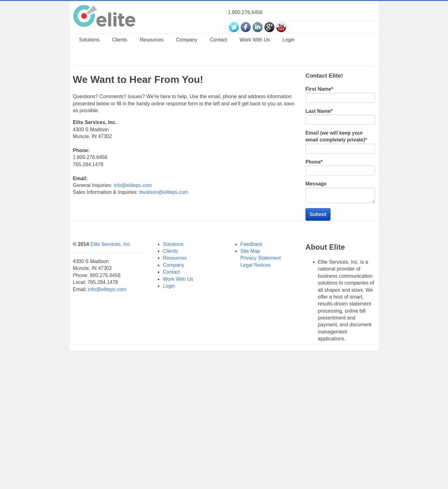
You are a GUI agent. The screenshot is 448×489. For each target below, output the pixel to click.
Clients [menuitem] (120, 89)
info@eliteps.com (133, 273)
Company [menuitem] (187, 89)
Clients (170, 380)
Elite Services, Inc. (111, 373)
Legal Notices (255, 394)
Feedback (251, 373)
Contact (171, 401)
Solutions (173, 373)
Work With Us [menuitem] (255, 89)
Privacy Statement (261, 387)
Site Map (250, 380)
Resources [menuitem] (152, 89)
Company (173, 394)
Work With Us (178, 408)
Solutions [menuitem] (89, 89)
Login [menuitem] (289, 89)
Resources (175, 387)
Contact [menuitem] (218, 89)
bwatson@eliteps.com (164, 280)
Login (169, 415)
